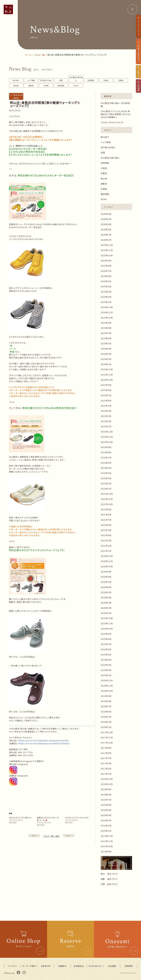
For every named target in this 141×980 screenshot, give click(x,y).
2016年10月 (107, 784)
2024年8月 (106, 328)
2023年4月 (106, 411)
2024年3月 (106, 354)
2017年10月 (107, 743)
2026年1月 (106, 240)
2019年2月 (106, 670)
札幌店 (46, 85)
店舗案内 (62, 966)
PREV (34, 836)
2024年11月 (107, 312)
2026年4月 (106, 224)
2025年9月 (106, 261)
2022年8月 (106, 452)
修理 (61, 80)
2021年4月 (106, 535)
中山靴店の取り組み (76, 79)
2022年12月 (107, 432)
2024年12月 (107, 307)
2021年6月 (106, 525)
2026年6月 (106, 214)
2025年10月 (107, 255)
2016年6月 (106, 805)
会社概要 (112, 966)
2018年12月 (107, 680)
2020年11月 (107, 561)
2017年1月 (106, 774)
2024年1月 (106, 364)
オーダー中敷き (29, 966)
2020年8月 (106, 577)
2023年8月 (106, 390)
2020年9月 (106, 572)
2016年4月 (106, 815)
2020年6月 (106, 587)
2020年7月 (106, 582)
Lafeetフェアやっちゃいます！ (77, 818)
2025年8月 (106, 266)
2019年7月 (106, 644)
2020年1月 (106, 613)
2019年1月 (106, 675)
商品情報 (61, 85)
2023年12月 (107, 369)
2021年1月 (106, 551)
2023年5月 (106, 406)
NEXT (69, 836)
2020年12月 (107, 556)
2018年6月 (106, 712)
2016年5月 (106, 810)
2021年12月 (107, 494)
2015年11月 (107, 841)
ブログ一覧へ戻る (51, 836)
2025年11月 (107, 250)
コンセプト (12, 966)
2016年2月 (106, 826)
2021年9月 (106, 509)
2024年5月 (106, 343)
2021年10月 (107, 504)
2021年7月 (106, 520)
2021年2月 (106, 546)
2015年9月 (106, 852)
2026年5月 (106, 219)
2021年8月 (106, 515)
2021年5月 (106, 530)
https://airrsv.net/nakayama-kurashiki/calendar (44, 743)
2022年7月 (106, 458)
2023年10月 (107, 380)
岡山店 (16, 85)
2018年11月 (107, 686)
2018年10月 (107, 691)
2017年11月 (107, 737)
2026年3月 (106, 229)
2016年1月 (106, 831)
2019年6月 (106, 649)
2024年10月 (107, 318)
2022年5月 (106, 468)
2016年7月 (106, 800)
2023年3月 (106, 416)
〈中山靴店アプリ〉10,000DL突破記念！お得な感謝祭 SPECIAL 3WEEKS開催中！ (116, 114)
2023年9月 (106, 385)
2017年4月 (106, 763)
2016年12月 (107, 779)
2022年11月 (107, 437)
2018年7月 (106, 706)
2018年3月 (106, 717)
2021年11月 (107, 499)
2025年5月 (106, 281)
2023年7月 (106, 395)
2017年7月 (106, 758)
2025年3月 (106, 292)
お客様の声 (46, 966)
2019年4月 (106, 660)
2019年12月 (107, 618)
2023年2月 (106, 421)
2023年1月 (106, 426)
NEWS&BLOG (95, 966)
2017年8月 (106, 753)
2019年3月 (106, 665)
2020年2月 (106, 608)
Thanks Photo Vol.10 (112, 122)
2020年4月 (106, 598)
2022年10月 (107, 442)
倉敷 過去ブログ (109, 879)
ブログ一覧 (40, 55)
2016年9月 (106, 789)
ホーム (29, 55)
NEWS (76, 85)
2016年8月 (106, 794)
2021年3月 (106, 540)
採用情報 (129, 966)
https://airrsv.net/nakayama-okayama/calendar (43, 740)
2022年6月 (106, 463)
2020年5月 (106, 592)
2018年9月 (106, 696)
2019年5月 (106, 655)
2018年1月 (106, 727)
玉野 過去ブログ (109, 884)
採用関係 (91, 80)
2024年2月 (106, 359)
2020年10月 (107, 566)
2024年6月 (106, 338)
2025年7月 (106, 271)
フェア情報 (31, 80)
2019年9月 (106, 634)
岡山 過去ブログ (109, 874)
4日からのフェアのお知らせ (20, 818)
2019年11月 (107, 623)
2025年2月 (106, 297)
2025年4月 (106, 286)
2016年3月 (106, 820)
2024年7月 (106, 333)
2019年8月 (106, 639)
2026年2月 (106, 235)
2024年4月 (106, 349)
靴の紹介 (16, 80)
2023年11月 (107, 375)
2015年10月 (107, 846)
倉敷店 (31, 85)
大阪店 (106, 80)
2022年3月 (106, 478)
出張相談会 (79, 966)
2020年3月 (106, 603)
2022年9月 (106, 447)
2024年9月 (106, 323)
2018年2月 (106, 722)
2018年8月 (106, 701)
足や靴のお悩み (46, 80)
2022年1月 (106, 489)
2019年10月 (107, 629)
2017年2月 (106, 769)
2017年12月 (107, 732)
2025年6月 (106, 276)
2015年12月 (107, 836)
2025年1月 (106, 302)
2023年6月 (106, 401)
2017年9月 (106, 748)
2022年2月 (106, 483)
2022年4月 (106, 473)
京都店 (121, 80)
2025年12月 (107, 245)
